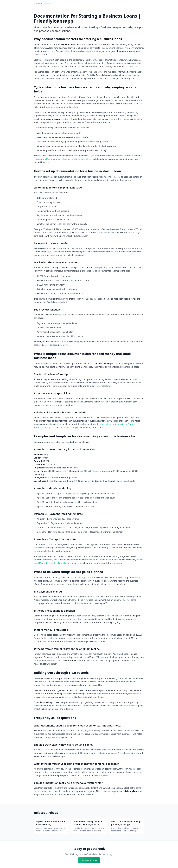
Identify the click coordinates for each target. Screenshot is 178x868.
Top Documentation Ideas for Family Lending (64, 159)
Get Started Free (89, 860)
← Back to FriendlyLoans (44, 4)
